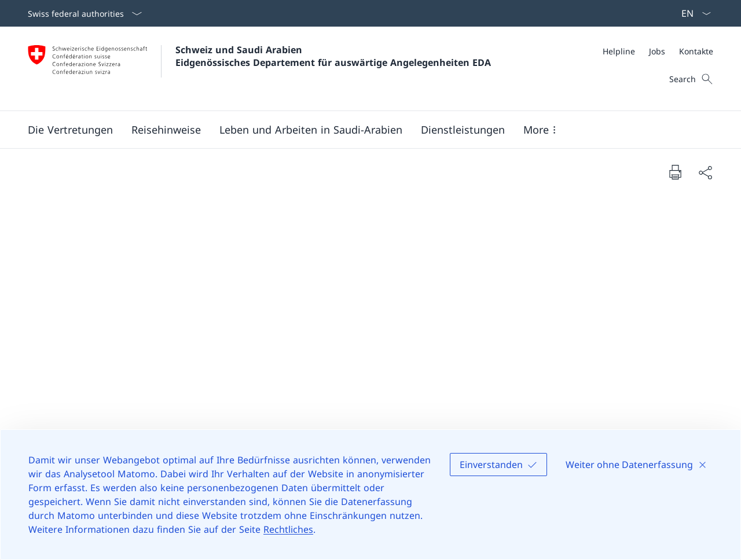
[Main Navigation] (361, 130)
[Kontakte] (696, 51)
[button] (70, 130)
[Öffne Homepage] (259, 69)
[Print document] (675, 172)
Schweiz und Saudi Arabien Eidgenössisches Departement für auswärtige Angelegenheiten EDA (333, 56)
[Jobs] (657, 51)
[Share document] (705, 172)
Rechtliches (288, 529)
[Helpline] (619, 51)
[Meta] (658, 51)
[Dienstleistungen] (463, 130)
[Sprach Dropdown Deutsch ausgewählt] (692, 13)
